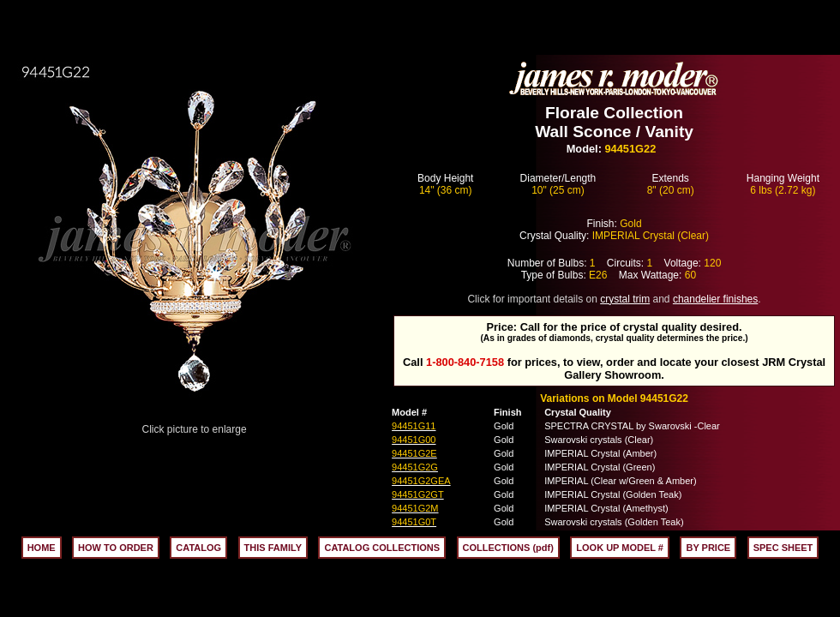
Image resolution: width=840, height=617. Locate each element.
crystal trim (625, 299)
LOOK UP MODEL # (620, 548)
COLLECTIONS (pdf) (508, 548)
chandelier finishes (715, 299)
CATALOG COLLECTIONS (382, 548)
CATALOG (198, 548)
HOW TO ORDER (116, 548)
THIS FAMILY (273, 548)
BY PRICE (708, 548)
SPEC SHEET (783, 548)
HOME (42, 548)
